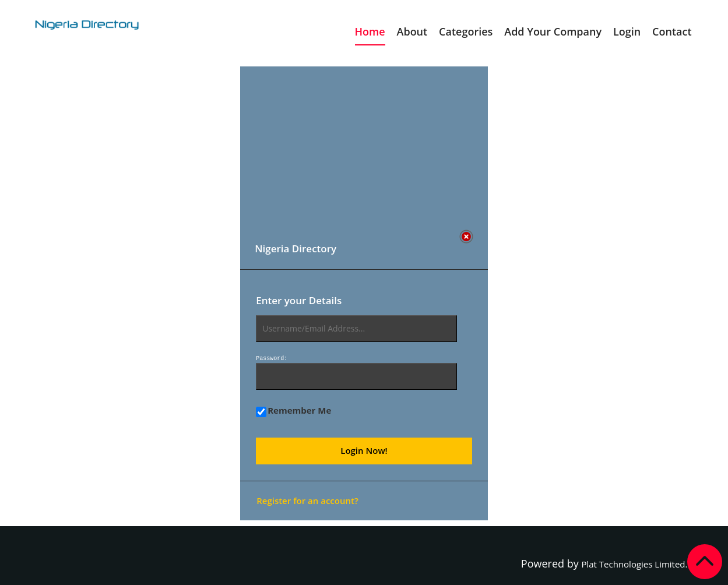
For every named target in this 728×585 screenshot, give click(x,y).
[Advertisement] (357, 148)
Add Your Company (553, 31)
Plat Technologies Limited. (634, 564)
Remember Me (293, 411)
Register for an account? (307, 501)
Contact (672, 31)
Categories (466, 31)
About (412, 31)
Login (627, 31)
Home (370, 31)
